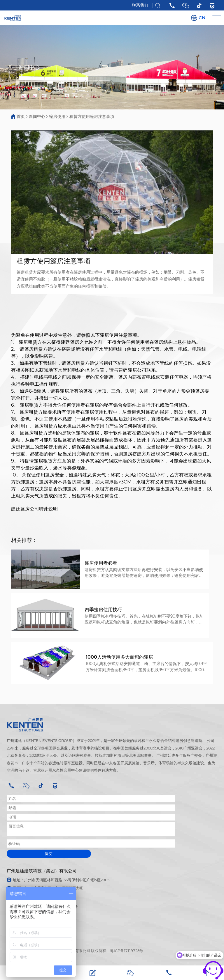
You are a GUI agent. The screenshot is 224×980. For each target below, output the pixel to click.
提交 (49, 854)
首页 (21, 116)
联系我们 (140, 5)
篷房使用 (57, 116)
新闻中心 (37, 116)
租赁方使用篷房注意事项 (92, 116)
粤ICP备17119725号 (127, 951)
